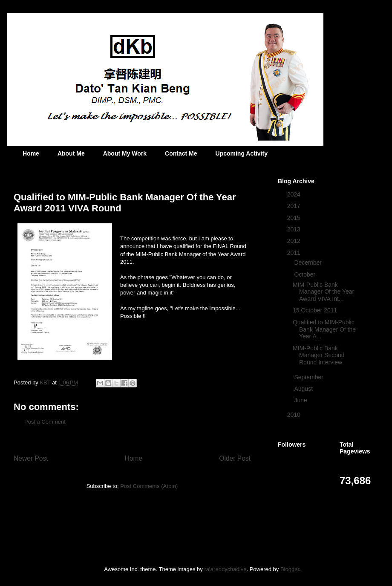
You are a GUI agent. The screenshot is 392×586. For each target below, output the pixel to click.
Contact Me (181, 153)
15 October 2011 (315, 310)
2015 (295, 218)
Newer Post (31, 458)
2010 (295, 415)
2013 (295, 229)
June (301, 400)
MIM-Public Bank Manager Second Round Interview (319, 355)
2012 (295, 241)
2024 (295, 194)
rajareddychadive (225, 569)
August (304, 389)
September (309, 377)
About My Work (125, 153)
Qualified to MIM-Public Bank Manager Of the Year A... (324, 329)
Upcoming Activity (242, 153)
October (306, 274)
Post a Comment (45, 422)
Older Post (235, 458)
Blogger (290, 569)
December (308, 263)
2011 (295, 253)
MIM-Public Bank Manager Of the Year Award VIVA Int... (323, 292)
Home (31, 153)
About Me (71, 153)
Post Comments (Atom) (149, 486)
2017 (295, 206)
